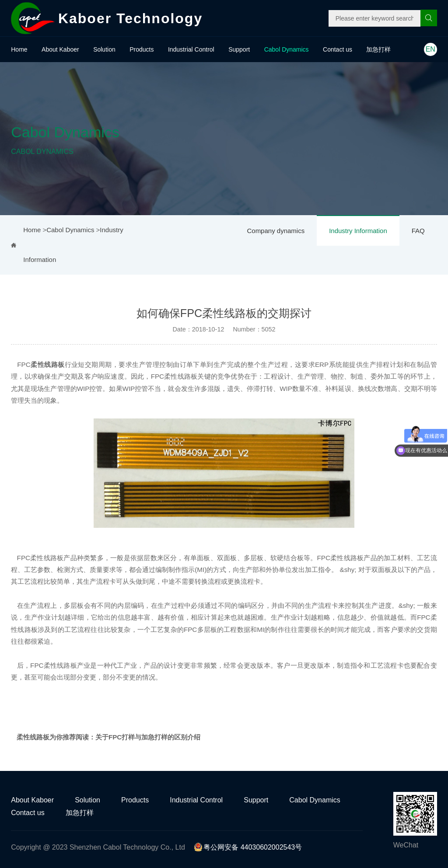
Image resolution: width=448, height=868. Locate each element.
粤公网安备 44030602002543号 (248, 847)
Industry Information (358, 231)
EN (430, 49)
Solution (104, 49)
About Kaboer (60, 49)
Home (19, 49)
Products (142, 49)
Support (239, 49)
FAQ (418, 231)
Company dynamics (276, 231)
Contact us (338, 49)
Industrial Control (191, 49)
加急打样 (378, 49)
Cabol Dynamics (287, 49)
